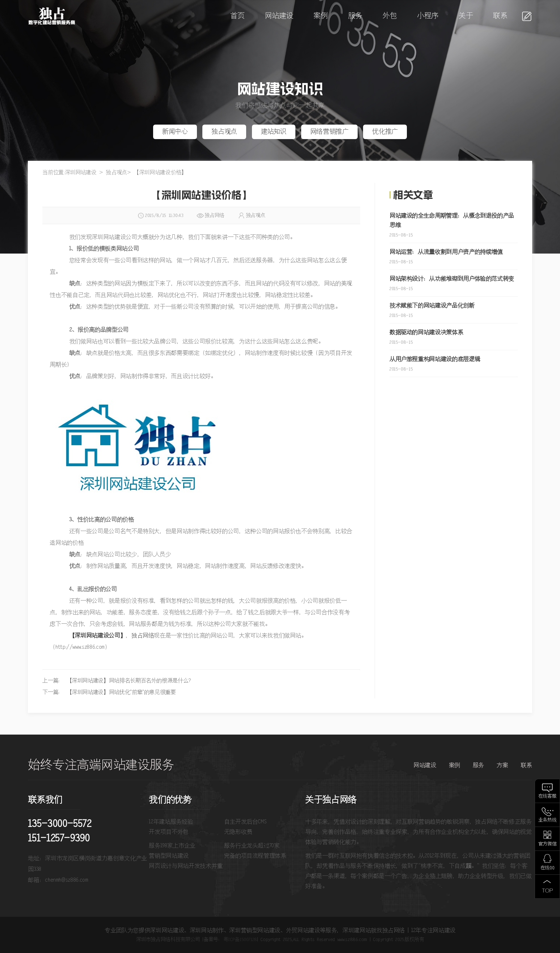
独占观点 (224, 132)
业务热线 (548, 820)
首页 (237, 16)
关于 (466, 16)
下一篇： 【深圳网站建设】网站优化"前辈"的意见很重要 (109, 692)
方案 (502, 765)
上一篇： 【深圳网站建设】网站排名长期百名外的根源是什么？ (118, 681)
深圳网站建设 (81, 173)
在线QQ (548, 868)
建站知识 (274, 132)
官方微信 (548, 844)
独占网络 (143, 636)
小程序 (428, 16)
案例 (321, 16)
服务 (355, 16)
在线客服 (548, 796)
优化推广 (385, 132)
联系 (500, 16)
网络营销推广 (329, 132)
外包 (390, 16)
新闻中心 (175, 132)
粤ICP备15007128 (240, 940)
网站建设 (279, 16)
